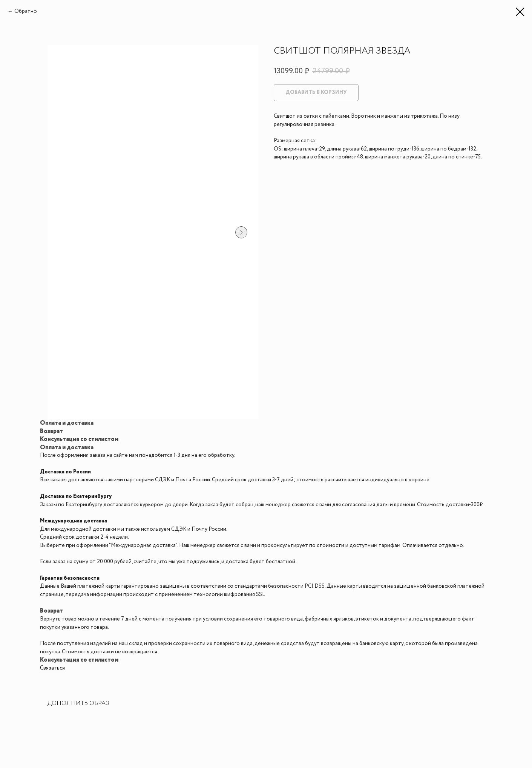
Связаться (52, 668)
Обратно (26, 11)
